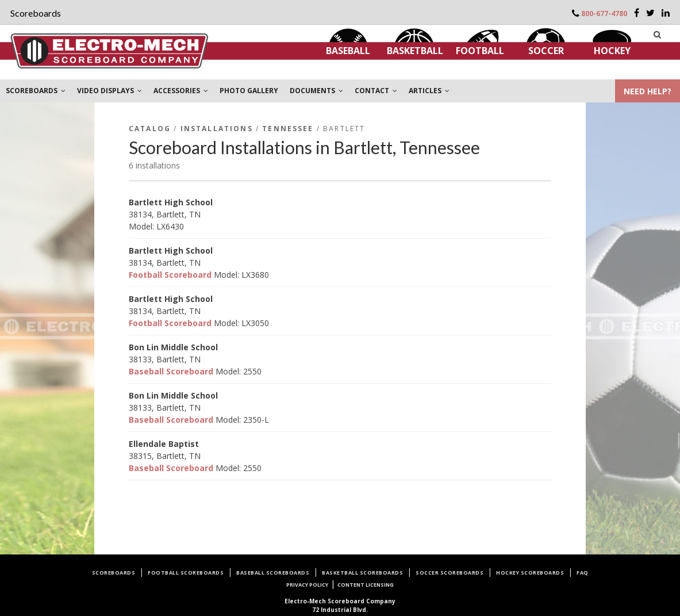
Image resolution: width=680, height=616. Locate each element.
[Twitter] (650, 13)
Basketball (415, 51)
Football (480, 51)
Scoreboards (114, 573)
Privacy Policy (307, 585)
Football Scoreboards (186, 573)
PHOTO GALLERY (249, 91)
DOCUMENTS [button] (316, 91)
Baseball (348, 51)
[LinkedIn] (666, 13)
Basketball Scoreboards (362, 573)
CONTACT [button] (376, 91)
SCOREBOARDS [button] (36, 91)
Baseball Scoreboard (171, 371)
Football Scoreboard (170, 275)
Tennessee (288, 129)
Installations (217, 129)
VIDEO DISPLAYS (110, 91)
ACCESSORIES (181, 91)
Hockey (612, 51)
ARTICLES (429, 91)
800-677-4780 (604, 14)
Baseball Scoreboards (273, 573)
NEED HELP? (648, 91)
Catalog (150, 129)
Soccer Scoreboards (450, 573)
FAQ (583, 573)
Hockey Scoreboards (530, 573)
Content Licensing (366, 585)
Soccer (546, 51)
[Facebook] (637, 13)
